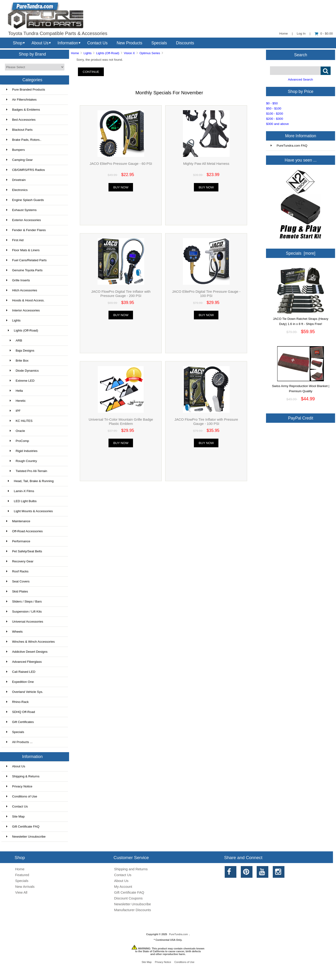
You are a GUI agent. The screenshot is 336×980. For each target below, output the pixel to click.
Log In (301, 33)
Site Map (16, 816)
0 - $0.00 (324, 33)
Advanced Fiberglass (24, 662)
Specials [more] (301, 253)
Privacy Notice (19, 786)
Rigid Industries (22, 451)
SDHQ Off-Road (21, 712)
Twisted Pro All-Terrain (27, 471)
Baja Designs (20, 351)
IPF (13, 411)
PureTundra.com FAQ (289, 146)
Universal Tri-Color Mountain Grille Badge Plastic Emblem (121, 421)
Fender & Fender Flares (26, 230)
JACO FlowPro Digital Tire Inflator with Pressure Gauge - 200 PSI (121, 294)
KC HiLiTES (19, 421)
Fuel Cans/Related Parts (26, 260)
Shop (18, 43)
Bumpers (16, 150)
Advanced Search (300, 79)
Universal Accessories (25, 622)
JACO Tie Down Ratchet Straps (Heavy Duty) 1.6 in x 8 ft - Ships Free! (301, 320)
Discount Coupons (128, 898)
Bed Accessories (21, 120)
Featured (22, 875)
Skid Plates (17, 591)
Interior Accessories (23, 310)
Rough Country (22, 461)
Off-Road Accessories (24, 531)
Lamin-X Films (20, 491)
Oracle (16, 431)
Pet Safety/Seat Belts (24, 551)
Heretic (16, 401)
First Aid (15, 240)
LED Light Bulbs (21, 501)
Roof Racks (17, 571)
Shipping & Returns (23, 776)
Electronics (17, 190)
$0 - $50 (272, 103)
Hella (15, 391)
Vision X (129, 53)
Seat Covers (18, 581)
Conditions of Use (22, 796)
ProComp (18, 441)
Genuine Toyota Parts (24, 270)
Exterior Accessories (24, 220)
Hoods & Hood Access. (25, 300)
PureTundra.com (179, 934)
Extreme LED (20, 381)
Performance (18, 541)
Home (283, 33)
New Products (129, 43)
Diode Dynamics (23, 371)
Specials (159, 43)
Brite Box (17, 361)
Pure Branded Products (26, 90)
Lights (87, 53)
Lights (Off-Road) (108, 53)
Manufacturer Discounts (133, 910)
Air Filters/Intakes (21, 100)
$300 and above (277, 124)
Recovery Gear (20, 561)
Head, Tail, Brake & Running (30, 481)
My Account (123, 887)
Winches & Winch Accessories (31, 642)
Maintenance (18, 521)
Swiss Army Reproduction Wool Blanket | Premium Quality (301, 387)
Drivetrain (16, 180)
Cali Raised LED (21, 672)
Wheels (14, 632)
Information (68, 43)
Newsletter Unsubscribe (26, 837)
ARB (14, 340)
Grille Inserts (18, 280)
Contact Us (97, 43)
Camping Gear (19, 160)
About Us (40, 43)
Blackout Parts (19, 130)
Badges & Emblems (23, 110)
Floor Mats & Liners (23, 250)
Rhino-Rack (17, 702)
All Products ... (19, 742)
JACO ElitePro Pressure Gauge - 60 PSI (121, 164)
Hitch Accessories (22, 290)
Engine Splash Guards (25, 200)
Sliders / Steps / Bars (24, 601)
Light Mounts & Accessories (30, 511)
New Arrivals (25, 887)
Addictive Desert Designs (27, 652)
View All (21, 892)
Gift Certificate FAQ (23, 827)
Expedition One (20, 682)
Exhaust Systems (21, 210)
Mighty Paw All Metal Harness (206, 164)
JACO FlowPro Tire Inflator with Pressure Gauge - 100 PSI (206, 421)
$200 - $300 (275, 119)
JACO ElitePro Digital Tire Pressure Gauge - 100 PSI (206, 294)
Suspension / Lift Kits (24, 612)
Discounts (185, 43)
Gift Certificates (20, 722)
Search (301, 55)
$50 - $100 (274, 108)
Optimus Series (150, 53)
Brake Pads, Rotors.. (24, 140)
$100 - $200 (275, 114)
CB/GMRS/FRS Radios (26, 170)
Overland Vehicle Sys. (25, 692)
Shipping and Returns (131, 869)
